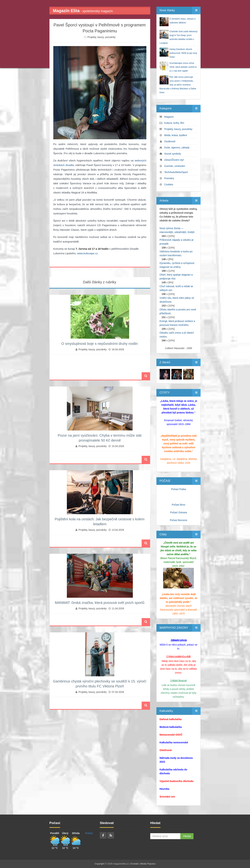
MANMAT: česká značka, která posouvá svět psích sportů (100, 603)
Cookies (169, 184)
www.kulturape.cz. (88, 253)
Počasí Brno (179, 505)
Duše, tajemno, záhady (177, 148)
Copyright (100, 864)
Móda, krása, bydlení (176, 135)
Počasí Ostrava (179, 512)
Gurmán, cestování (175, 166)
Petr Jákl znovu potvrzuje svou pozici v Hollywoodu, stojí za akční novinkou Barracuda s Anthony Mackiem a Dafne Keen (178, 85)
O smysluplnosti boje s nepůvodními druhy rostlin (100, 344)
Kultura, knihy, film (174, 123)
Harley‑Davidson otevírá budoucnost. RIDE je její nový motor (183, 53)
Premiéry (169, 178)
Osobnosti (170, 141)
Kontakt (135, 864)
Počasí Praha (179, 489)
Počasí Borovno (178, 520)
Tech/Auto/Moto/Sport (176, 172)
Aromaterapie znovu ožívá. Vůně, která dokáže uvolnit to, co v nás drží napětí (183, 67)
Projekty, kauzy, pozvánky (102, 37)
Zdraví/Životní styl (174, 160)
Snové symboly (173, 154)
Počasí (89, 833)
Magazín (169, 117)
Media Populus (148, 864)
